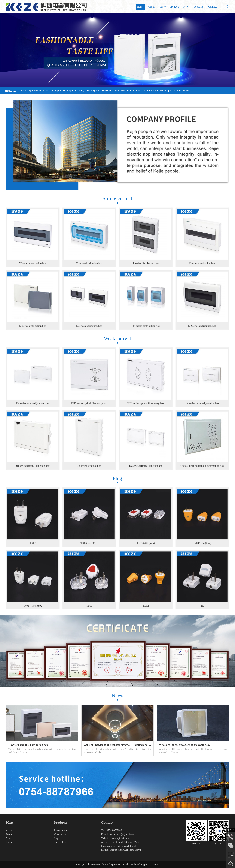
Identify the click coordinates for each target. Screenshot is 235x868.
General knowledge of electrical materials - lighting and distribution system (127, 745)
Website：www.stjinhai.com (115, 838)
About (151, 7)
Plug (56, 838)
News (187, 7)
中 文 (225, 7)
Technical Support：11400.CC (145, 864)
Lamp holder (60, 842)
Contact (213, 7)
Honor (162, 7)
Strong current (61, 830)
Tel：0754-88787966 (112, 830)
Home (140, 7)
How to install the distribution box (28, 745)
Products (175, 7)
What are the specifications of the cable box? (185, 745)
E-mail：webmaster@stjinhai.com (118, 834)
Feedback (199, 7)
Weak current (60, 834)
